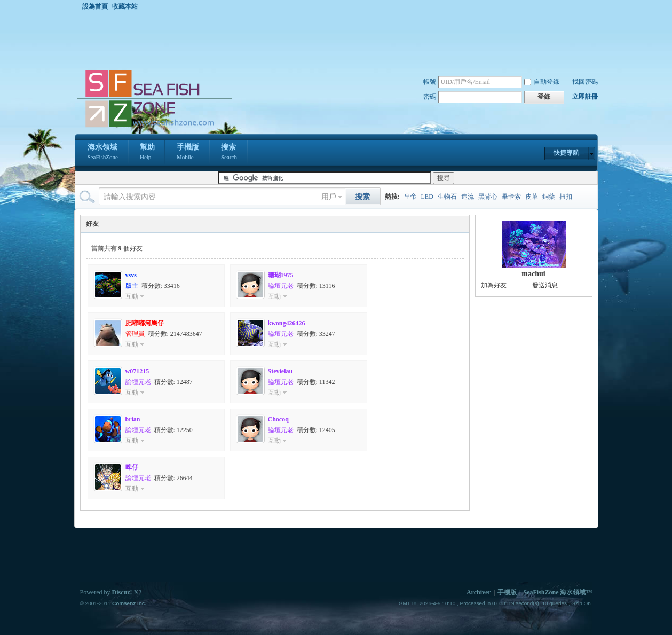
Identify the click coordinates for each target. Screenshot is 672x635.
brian (133, 419)
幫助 (147, 153)
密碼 (430, 97)
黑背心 (488, 197)
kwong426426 (287, 323)
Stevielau (280, 371)
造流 (468, 197)
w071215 (137, 371)
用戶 (329, 197)
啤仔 (132, 467)
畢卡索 (511, 197)
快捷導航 (566, 153)
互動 (132, 296)
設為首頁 (95, 6)
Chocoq (278, 419)
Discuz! (122, 592)
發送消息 (545, 285)
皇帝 (410, 197)
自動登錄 (542, 82)
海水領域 (103, 153)
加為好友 (494, 285)
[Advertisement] (339, 40)
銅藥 (549, 197)
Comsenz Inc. (129, 603)
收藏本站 (125, 6)
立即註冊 (585, 97)
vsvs (131, 275)
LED (427, 197)
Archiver (479, 592)
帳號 (430, 82)
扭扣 (566, 197)
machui (533, 274)
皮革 (532, 197)
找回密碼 (585, 82)
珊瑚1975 (281, 275)
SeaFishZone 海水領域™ (558, 592)
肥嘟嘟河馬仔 (145, 323)
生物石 (447, 197)
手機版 (188, 153)
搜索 (229, 153)
